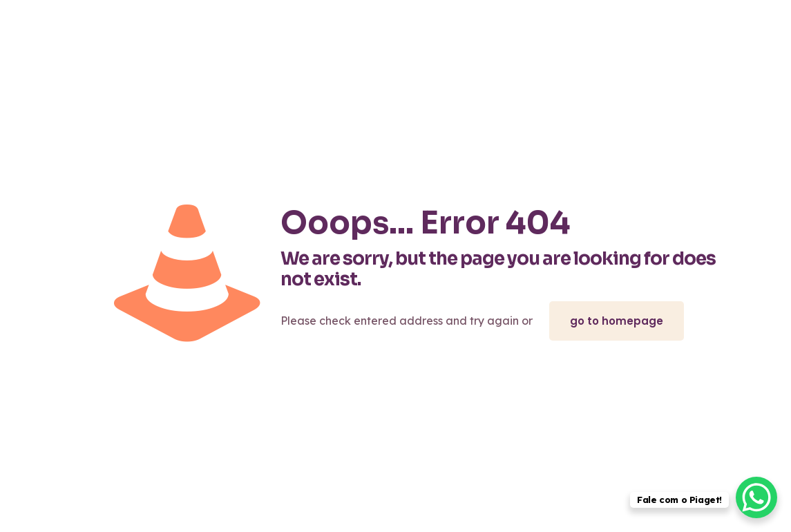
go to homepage (617, 321)
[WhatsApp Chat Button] (756, 497)
